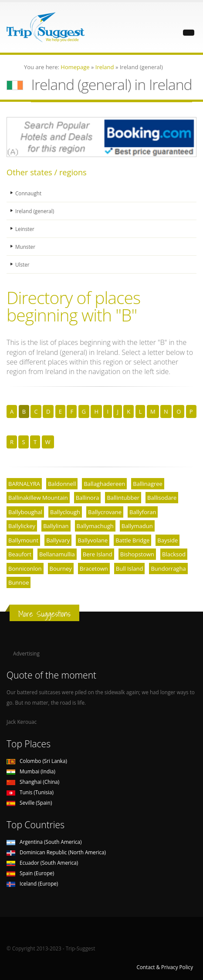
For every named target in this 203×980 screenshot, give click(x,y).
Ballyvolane (93, 540)
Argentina (44, 842)
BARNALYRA (24, 484)
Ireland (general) (35, 211)
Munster (25, 247)
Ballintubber (123, 498)
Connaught (28, 193)
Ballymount (23, 540)
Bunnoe (19, 582)
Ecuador (42, 863)
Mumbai (31, 771)
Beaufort (20, 554)
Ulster (22, 264)
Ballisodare (162, 498)
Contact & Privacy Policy (165, 967)
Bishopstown (137, 554)
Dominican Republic (56, 852)
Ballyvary (58, 540)
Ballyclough (65, 512)
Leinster (25, 229)
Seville (29, 803)
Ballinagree (148, 484)
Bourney (61, 569)
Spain (30, 873)
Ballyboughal (25, 512)
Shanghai (33, 782)
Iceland (32, 883)
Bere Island (98, 554)
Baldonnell (62, 484)
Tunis (30, 792)
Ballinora (88, 498)
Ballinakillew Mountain (38, 498)
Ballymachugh (95, 526)
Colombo (37, 761)
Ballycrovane (105, 512)
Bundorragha (168, 569)
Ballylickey (22, 526)
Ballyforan (143, 512)
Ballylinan (56, 526)
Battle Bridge (132, 540)
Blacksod (174, 554)
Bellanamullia (57, 554)
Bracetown (94, 569)
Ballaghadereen (104, 484)
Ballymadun (137, 526)
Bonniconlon (25, 569)
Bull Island (130, 569)
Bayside (167, 540)
